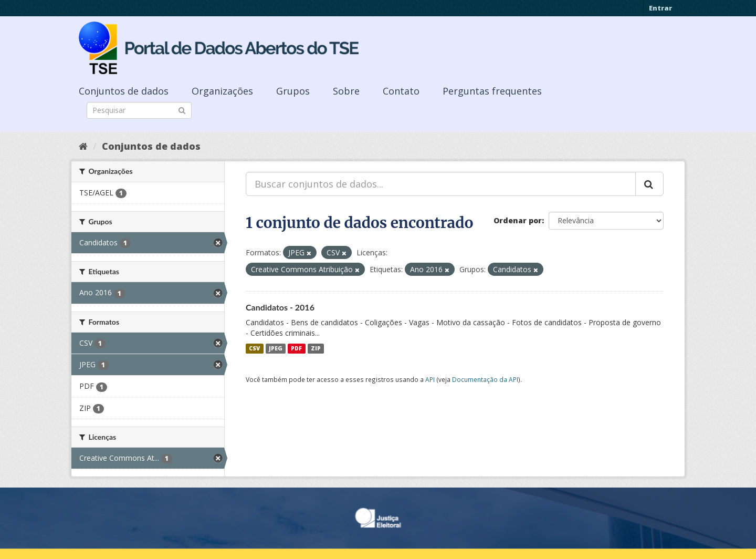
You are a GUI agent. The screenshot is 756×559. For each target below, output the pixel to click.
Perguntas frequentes (492, 91)
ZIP (316, 348)
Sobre (346, 91)
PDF (296, 348)
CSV (254, 348)
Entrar (660, 8)
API (430, 379)
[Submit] (182, 110)
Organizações (222, 91)
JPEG (276, 348)
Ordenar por (518, 220)
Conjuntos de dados (124, 91)
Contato (401, 91)
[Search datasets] (139, 110)
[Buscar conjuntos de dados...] (441, 184)
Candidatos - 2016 (280, 307)
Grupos (293, 91)
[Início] (83, 146)
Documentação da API (485, 379)
